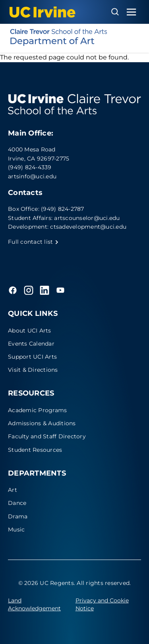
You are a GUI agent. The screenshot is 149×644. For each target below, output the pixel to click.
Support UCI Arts (32, 357)
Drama (18, 516)
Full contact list (33, 242)
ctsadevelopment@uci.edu (88, 227)
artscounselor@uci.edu (87, 218)
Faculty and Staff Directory (47, 436)
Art (13, 490)
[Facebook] (13, 290)
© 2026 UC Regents (46, 583)
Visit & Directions (33, 370)
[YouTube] (60, 290)
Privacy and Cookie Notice (102, 604)
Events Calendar (31, 344)
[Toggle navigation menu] (132, 12)
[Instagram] (29, 290)
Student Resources (35, 450)
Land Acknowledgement (34, 604)
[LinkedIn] (45, 290)
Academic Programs (37, 410)
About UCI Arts (30, 331)
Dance (17, 503)
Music (16, 529)
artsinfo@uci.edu (32, 176)
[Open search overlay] (115, 12)
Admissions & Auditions (42, 423)
